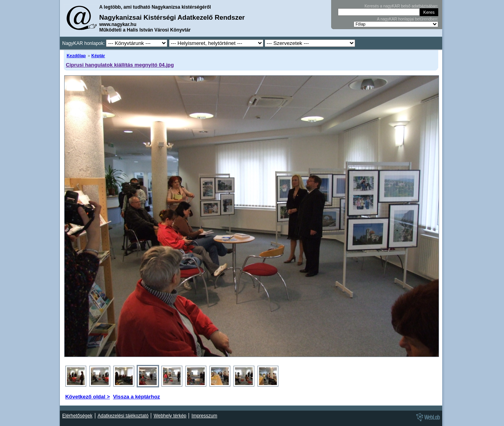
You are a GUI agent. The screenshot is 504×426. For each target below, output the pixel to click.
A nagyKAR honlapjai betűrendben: (408, 19)
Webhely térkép (170, 416)
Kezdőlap (76, 56)
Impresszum (204, 416)
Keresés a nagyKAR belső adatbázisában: (401, 6)
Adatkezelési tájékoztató (123, 416)
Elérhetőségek (77, 416)
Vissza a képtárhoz (136, 397)
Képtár (98, 56)
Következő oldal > (88, 397)
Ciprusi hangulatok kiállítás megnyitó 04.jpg (120, 65)
